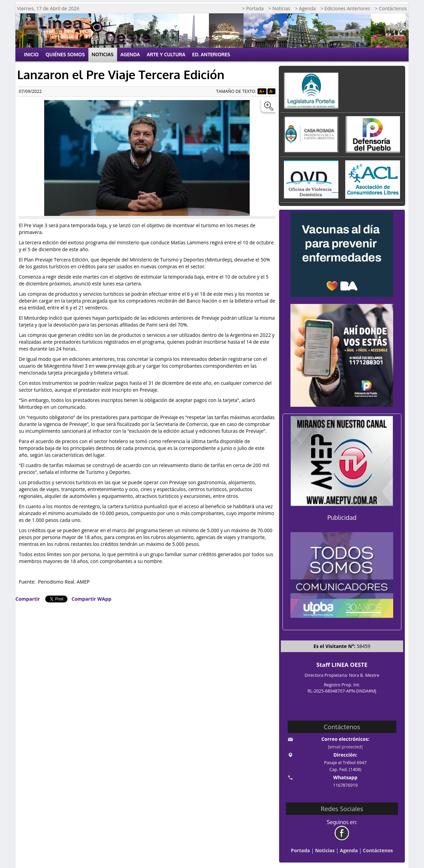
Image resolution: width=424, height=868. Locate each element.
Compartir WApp (91, 599)
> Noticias (279, 8)
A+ (262, 91)
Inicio (31, 54)
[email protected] (345, 747)
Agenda (130, 54)
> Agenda (305, 8)
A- (271, 91)
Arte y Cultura (166, 54)
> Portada (253, 8)
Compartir (28, 599)
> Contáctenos (391, 8)
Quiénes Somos (65, 54)
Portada (300, 850)
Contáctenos (378, 850)
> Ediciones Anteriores (345, 8)
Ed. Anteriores (211, 54)
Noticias (103, 54)
